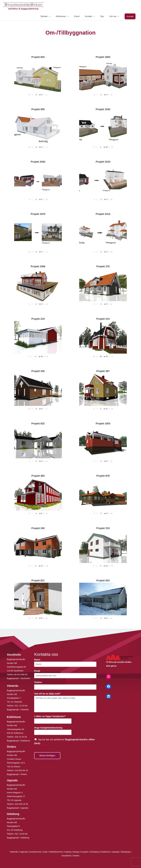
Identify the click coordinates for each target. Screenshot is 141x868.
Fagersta (24, 852)
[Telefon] (65, 687)
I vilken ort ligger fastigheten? (51, 716)
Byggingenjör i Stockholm (19, 678)
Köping (68, 852)
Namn (38, 660)
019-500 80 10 (21, 770)
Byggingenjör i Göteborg (18, 838)
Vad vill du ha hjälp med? (48, 694)
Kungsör (85, 852)
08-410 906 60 (21, 674)
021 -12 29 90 (21, 706)
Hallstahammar (56, 852)
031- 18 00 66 (21, 834)
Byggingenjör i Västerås (18, 709)
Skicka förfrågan (47, 756)
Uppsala (115, 852)
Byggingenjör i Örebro (17, 774)
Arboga (76, 852)
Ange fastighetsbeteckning (49, 728)
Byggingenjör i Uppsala (17, 808)
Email (38, 671)
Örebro (76, 856)
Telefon (39, 682)
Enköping (94, 852)
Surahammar (35, 852)
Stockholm (67, 856)
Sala (45, 852)
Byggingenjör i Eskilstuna (18, 741)
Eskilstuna (105, 852)
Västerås (14, 852)
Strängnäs (125, 852)
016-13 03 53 (21, 737)
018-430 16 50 (21, 804)
